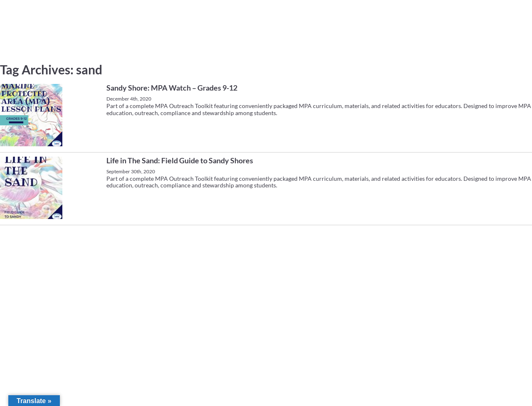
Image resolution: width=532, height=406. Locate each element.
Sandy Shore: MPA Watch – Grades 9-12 (172, 88)
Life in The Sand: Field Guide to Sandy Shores (180, 160)
